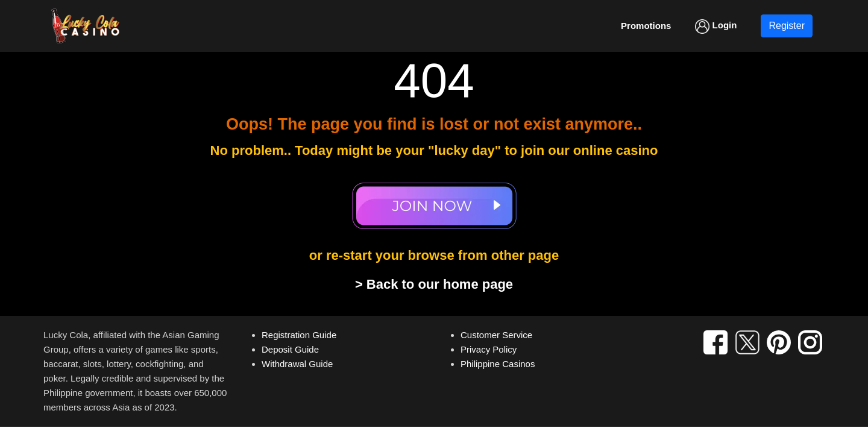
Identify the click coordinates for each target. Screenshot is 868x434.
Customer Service (496, 335)
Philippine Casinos (498, 364)
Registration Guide (299, 335)
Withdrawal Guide (297, 364)
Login (716, 27)
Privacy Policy (489, 349)
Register (787, 26)
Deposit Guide (290, 349)
